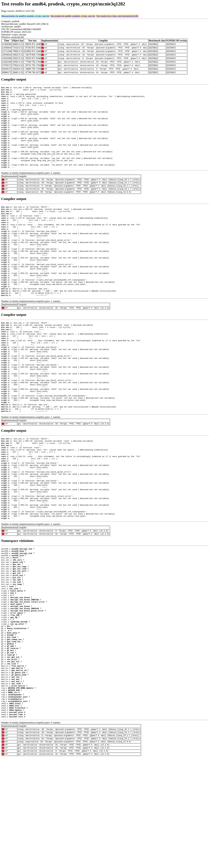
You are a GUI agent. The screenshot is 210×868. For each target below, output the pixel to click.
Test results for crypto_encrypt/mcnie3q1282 (117, 16)
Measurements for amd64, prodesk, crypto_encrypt (25, 16)
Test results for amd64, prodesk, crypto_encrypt (73, 16)
